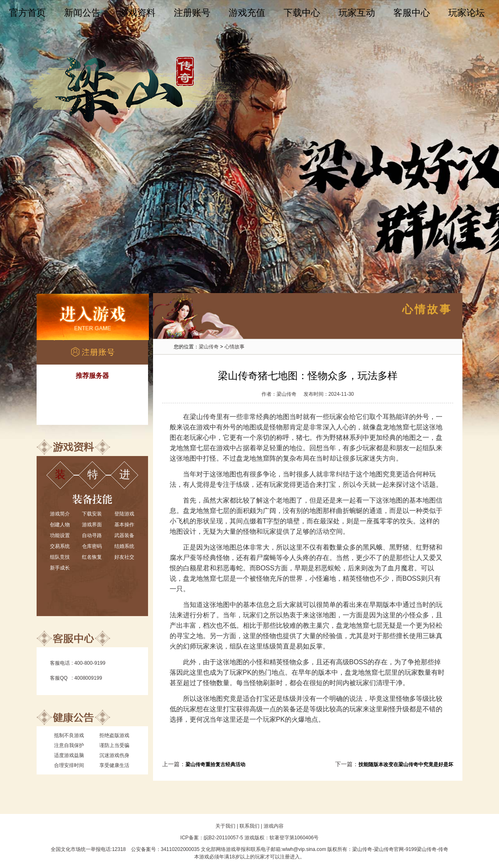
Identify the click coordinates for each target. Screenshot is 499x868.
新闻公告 (82, 13)
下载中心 (302, 13)
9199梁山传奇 (421, 849)
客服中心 (412, 13)
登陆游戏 (124, 514)
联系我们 (249, 826)
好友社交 (124, 557)
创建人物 (60, 525)
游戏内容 (274, 826)
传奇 (443, 849)
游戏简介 (60, 514)
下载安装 (92, 514)
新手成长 (60, 568)
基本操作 (124, 525)
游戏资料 (137, 13)
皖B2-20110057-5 (224, 838)
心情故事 (235, 347)
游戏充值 (247, 13)
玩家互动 (357, 13)
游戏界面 (92, 525)
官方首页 (27, 13)
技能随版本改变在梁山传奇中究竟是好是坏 (406, 764)
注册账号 (192, 13)
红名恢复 (92, 557)
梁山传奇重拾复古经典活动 (215, 764)
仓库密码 (92, 546)
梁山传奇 (209, 347)
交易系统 (60, 546)
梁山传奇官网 (389, 849)
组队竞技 (60, 557)
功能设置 (60, 535)
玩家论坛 (467, 13)
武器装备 (124, 535)
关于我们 (225, 826)
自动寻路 (92, 535)
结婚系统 (124, 546)
